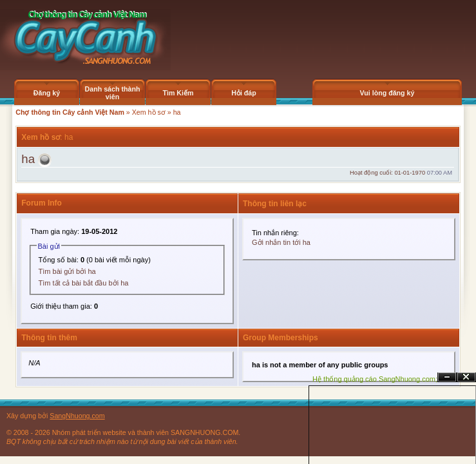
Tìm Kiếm (178, 93)
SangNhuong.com (77, 416)
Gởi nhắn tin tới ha (281, 242)
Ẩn (447, 377)
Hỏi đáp (244, 93)
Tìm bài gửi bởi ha (67, 271)
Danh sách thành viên (113, 93)
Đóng (466, 377)
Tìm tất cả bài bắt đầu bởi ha (84, 283)
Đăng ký (47, 93)
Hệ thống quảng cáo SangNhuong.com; (375, 379)
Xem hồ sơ (149, 112)
